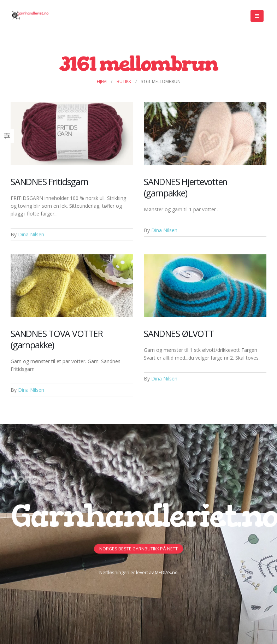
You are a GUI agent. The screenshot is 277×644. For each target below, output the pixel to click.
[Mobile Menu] (257, 16)
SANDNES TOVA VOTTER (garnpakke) (57, 339)
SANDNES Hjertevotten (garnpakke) (185, 187)
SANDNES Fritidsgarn (49, 182)
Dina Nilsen (31, 234)
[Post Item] (72, 134)
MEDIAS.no (166, 572)
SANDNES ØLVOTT (179, 333)
